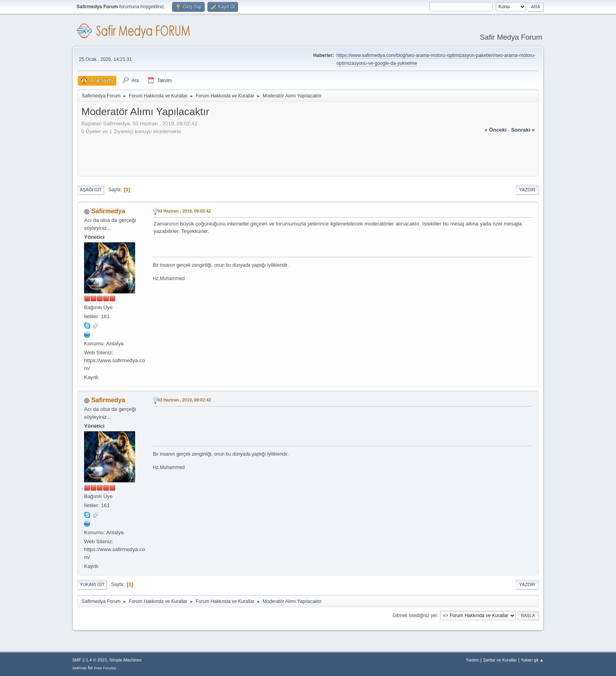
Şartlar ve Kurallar (500, 660)
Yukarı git (92, 584)
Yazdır (527, 190)
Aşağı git (91, 190)
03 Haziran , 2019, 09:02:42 (184, 211)
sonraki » (523, 130)
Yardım (473, 660)
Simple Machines (125, 660)
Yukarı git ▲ (532, 660)
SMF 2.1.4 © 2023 (90, 660)
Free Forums (105, 668)
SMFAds (80, 668)
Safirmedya (108, 211)
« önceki (496, 130)
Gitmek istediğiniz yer (415, 616)
